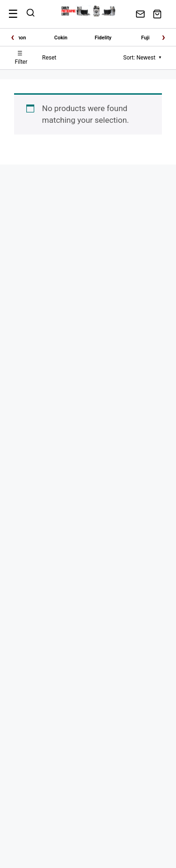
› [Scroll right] (164, 37)
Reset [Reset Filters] (49, 58)
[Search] (31, 14)
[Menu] (13, 14)
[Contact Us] (140, 14)
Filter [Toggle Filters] (21, 58)
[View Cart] (157, 14)
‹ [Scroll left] (13, 37)
